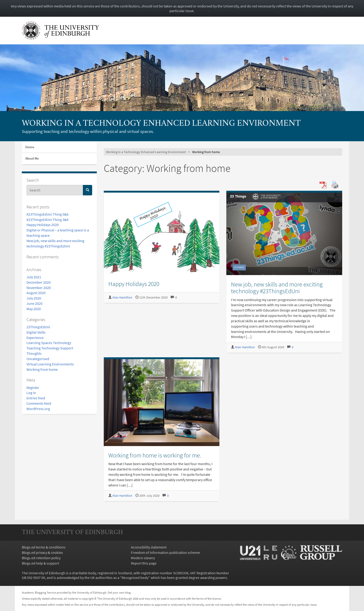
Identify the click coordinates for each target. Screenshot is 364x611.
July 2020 (34, 298)
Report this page (144, 563)
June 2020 (34, 303)
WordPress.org (38, 409)
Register (33, 388)
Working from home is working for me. (155, 455)
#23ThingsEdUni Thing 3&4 (47, 220)
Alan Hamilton (122, 297)
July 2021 (34, 277)
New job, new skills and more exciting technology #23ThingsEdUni (277, 288)
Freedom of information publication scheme (165, 552)
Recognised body (135, 578)
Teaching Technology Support (50, 348)
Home (30, 147)
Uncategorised (38, 359)
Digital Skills (36, 332)
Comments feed (39, 403)
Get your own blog (119, 592)
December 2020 (39, 282)
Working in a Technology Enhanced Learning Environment (161, 124)
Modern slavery (143, 558)
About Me (32, 158)
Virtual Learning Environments (50, 364)
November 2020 (39, 288)
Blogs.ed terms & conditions (44, 547)
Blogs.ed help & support (41, 563)
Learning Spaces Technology (49, 343)
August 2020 (36, 293)
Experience (35, 338)
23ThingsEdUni (38, 327)
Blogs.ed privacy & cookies (42, 552)
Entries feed (36, 398)
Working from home (42, 369)
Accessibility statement (149, 547)
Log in (31, 393)
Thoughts (34, 353)
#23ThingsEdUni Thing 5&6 (47, 214)
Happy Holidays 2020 (43, 225)
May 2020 (34, 309)
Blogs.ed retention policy (41, 558)
